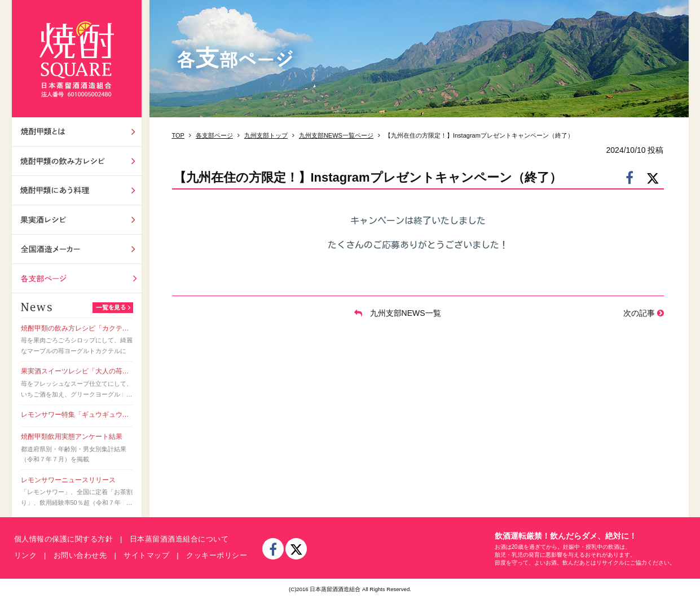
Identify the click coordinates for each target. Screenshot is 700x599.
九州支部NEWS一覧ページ (336, 135)
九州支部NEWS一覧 (398, 313)
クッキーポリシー (217, 555)
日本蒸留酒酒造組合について (179, 539)
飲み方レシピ (77, 161)
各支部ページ (77, 278)
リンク (26, 555)
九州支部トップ (266, 135)
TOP (178, 135)
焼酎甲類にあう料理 (77, 190)
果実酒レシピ (77, 220)
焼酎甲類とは (77, 132)
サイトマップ (146, 555)
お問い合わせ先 (80, 555)
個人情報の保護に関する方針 (64, 539)
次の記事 (644, 313)
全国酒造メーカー (77, 249)
